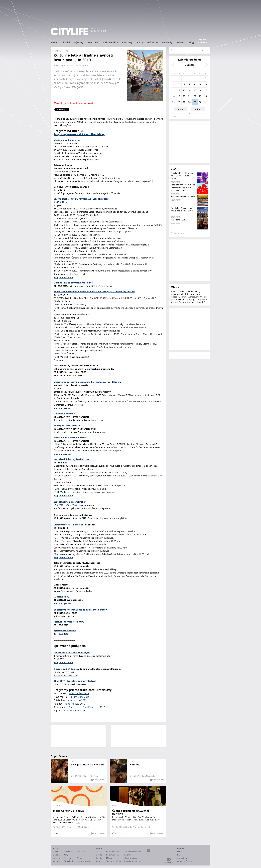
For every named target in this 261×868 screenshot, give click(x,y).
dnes (181, 109)
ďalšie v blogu (177, 233)
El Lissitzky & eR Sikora (66, 669)
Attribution (182, 858)
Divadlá (66, 42)
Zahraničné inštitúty (188, 297)
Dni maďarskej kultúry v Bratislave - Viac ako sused (81, 199)
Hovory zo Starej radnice (67, 426)
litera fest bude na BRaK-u (183, 196)
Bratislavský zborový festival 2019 (71, 459)
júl (82, 131)
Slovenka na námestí (65, 414)
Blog (191, 42)
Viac (78, 822)
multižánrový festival (64, 65)
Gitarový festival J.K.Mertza (68, 525)
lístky (56, 833)
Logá (179, 855)
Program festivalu (63, 662)
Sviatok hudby (61, 597)
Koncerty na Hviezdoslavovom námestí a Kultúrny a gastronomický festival (94, 292)
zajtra (198, 109)
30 (200, 102)
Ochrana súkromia (185, 861)
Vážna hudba (110, 42)
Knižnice (204, 297)
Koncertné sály (178, 294)
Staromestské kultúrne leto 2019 (87, 707)
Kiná (173, 291)
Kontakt (181, 848)
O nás (180, 852)
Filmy (54, 42)
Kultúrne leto (82, 65)
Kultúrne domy (193, 294)
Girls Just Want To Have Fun (88, 764)
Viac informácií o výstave (66, 676)
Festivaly (167, 42)
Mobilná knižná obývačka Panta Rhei (73, 283)
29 (195, 102)
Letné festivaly (84, 861)
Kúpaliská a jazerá (132, 861)
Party (140, 42)
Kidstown (204, 42)
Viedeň (202, 302)
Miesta (181, 42)
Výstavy (79, 42)
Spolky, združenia (114, 861)
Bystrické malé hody (65, 631)
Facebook (148, 850)
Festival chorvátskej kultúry (69, 622)
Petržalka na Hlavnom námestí (70, 438)
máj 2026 (190, 65)
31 (206, 102)
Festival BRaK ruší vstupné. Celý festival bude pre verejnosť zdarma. (183, 187)
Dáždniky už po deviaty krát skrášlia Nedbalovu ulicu (182, 211)
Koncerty (127, 42)
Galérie (190, 291)
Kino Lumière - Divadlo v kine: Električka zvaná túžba (182, 176)
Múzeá (174, 297)
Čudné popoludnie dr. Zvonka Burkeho (131, 812)
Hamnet (135, 764)
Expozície (93, 42)
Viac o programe (62, 603)
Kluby (198, 291)
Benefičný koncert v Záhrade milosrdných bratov (80, 610)
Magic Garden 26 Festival (69, 811)
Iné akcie (152, 42)
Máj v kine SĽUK (178, 220)
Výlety (192, 299)
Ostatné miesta (180, 299)
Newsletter (169, 862)
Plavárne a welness (188, 302)
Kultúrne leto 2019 (79, 693)
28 (189, 102)
